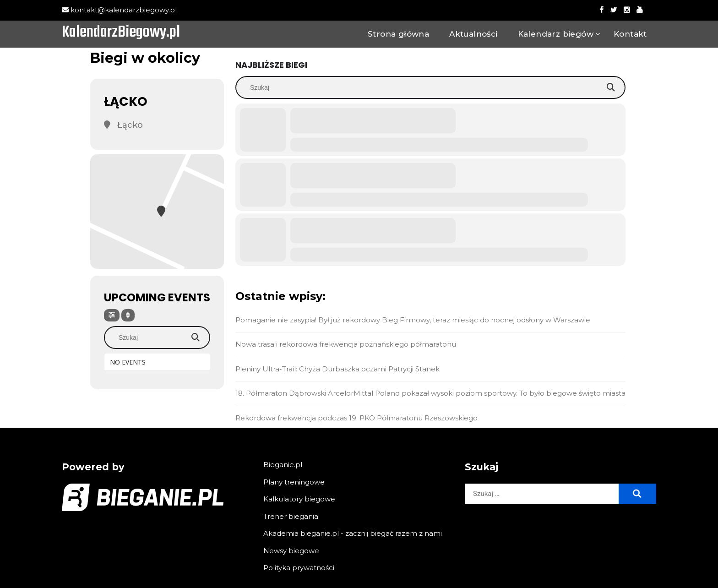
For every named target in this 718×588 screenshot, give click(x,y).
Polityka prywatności (299, 568)
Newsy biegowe (291, 551)
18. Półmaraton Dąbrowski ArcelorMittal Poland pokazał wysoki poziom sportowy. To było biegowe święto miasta (430, 393)
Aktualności (473, 34)
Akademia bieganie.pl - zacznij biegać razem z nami (353, 533)
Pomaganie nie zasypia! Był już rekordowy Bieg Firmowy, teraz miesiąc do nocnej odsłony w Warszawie (413, 320)
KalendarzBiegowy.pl (121, 33)
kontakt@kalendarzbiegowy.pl (119, 10)
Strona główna (398, 34)
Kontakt (630, 34)
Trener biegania (291, 516)
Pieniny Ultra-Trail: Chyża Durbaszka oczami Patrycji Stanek (337, 369)
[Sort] (128, 315)
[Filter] (112, 315)
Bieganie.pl (283, 465)
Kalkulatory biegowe (299, 499)
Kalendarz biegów (556, 34)
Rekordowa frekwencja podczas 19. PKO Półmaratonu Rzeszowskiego (356, 418)
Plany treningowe (294, 482)
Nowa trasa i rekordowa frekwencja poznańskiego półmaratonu (346, 344)
